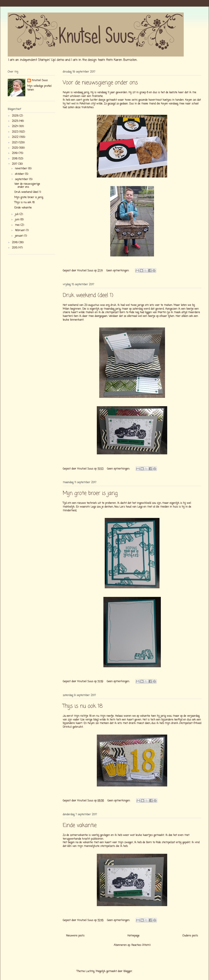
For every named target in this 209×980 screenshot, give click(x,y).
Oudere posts (190, 936)
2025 (16, 121)
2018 (15, 159)
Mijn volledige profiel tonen (39, 88)
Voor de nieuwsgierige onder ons (100, 83)
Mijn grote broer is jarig (90, 493)
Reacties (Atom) (141, 945)
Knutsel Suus (40, 81)
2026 (16, 116)
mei (18, 225)
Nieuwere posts (75, 936)
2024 (15, 126)
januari (20, 236)
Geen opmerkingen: (118, 271)
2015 (15, 248)
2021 (15, 143)
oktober (20, 174)
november (21, 169)
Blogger (128, 971)
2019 (15, 153)
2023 (16, 132)
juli (17, 214)
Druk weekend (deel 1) (88, 295)
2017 (15, 164)
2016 (15, 243)
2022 (16, 137)
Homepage (133, 936)
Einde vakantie (80, 826)
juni (18, 220)
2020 (15, 148)
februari (20, 230)
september (22, 179)
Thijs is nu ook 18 (83, 706)
